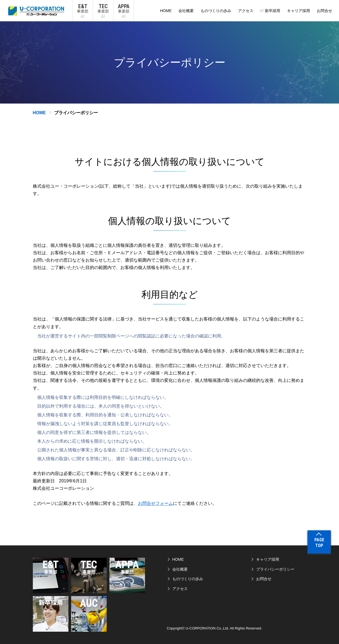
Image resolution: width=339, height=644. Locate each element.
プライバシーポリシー (275, 569)
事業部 (83, 8)
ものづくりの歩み (216, 11)
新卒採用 (273, 11)
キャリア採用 (299, 11)
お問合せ (324, 11)
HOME (166, 11)
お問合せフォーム (155, 503)
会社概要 (186, 11)
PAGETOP (319, 543)
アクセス (246, 11)
